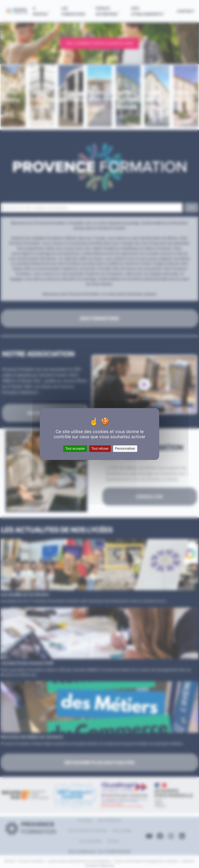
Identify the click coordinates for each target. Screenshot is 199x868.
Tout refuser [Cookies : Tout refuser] (100, 449)
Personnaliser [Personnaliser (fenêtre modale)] (125, 449)
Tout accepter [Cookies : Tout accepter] (75, 449)
